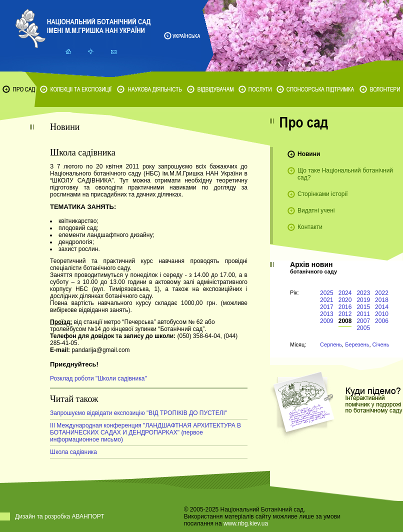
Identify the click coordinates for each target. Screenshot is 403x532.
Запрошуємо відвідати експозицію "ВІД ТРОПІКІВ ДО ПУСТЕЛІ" (138, 413)
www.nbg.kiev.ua (246, 523)
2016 (345, 307)
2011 (363, 314)
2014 (382, 307)
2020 (345, 300)
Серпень (331, 344)
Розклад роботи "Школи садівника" (98, 378)
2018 (382, 300)
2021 (327, 300)
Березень (357, 344)
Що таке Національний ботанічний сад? (345, 174)
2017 (327, 307)
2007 (363, 321)
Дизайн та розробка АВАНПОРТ (60, 516)
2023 (363, 293)
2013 (327, 314)
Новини (309, 154)
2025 (327, 293)
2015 (363, 307)
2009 (327, 321)
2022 (382, 293)
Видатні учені (316, 210)
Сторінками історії (323, 194)
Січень (381, 344)
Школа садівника (73, 452)
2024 (345, 293)
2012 (345, 314)
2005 (363, 328)
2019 (363, 300)
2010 (382, 314)
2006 (382, 321)
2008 (345, 321)
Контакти (310, 227)
